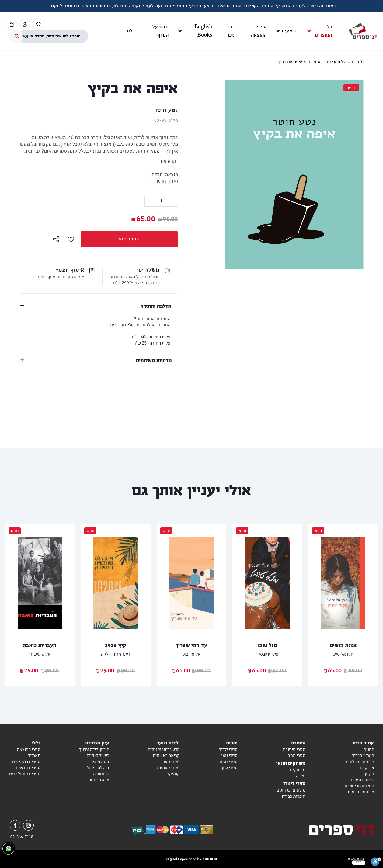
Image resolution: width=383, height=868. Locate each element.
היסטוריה (101, 774)
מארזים (34, 756)
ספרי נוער (229, 756)
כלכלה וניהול (98, 768)
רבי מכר (231, 31)
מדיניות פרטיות (361, 792)
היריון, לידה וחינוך (94, 749)
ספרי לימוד (294, 783)
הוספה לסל (111, 239)
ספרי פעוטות (168, 768)
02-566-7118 (22, 837)
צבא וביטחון (99, 780)
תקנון (369, 774)
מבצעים (290, 31)
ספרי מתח (296, 756)
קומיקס (173, 774)
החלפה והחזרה (156, 306)
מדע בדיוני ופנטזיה (164, 749)
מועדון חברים (363, 756)
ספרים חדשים (28, 768)
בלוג (131, 31)
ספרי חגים (229, 762)
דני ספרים (359, 62)
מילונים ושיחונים (291, 790)
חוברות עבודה (294, 796)
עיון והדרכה (97, 742)
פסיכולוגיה (100, 762)
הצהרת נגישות (362, 780)
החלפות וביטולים (359, 786)
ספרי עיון (230, 768)
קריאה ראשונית (166, 756)
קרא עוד (168, 161)
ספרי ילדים (228, 749)
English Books (203, 31)
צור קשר (367, 768)
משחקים (298, 770)
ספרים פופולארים (25, 774)
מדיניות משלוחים (154, 360)
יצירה (301, 776)
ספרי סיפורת (294, 749)
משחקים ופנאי (291, 763)
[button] (229, 31)
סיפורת (314, 62)
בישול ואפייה (98, 756)
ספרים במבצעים (26, 762)
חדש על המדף (160, 31)
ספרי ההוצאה (259, 31)
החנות (369, 749)
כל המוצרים (323, 31)
